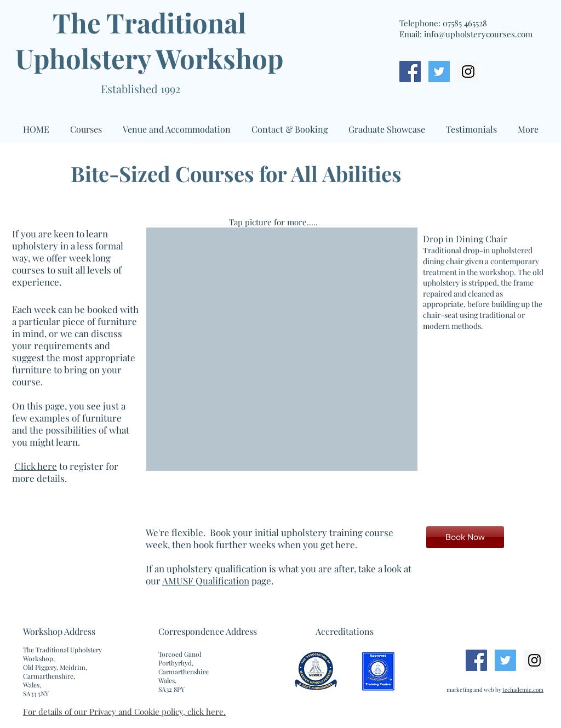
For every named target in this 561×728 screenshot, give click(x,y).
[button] (348, 349)
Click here (36, 466)
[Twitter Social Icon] (439, 72)
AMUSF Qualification (206, 581)
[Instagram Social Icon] (468, 72)
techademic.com (523, 690)
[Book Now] (465, 537)
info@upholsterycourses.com (478, 34)
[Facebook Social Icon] (410, 72)
